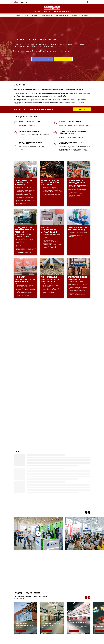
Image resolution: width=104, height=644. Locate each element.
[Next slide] (89, 512)
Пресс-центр (75, 15)
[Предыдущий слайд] (86, 598)
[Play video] (38, 534)
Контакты (85, 15)
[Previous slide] (86, 512)
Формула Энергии (47, 15)
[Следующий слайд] (89, 598)
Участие (26, 15)
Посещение (35, 15)
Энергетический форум (62, 15)
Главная (18, 15)
